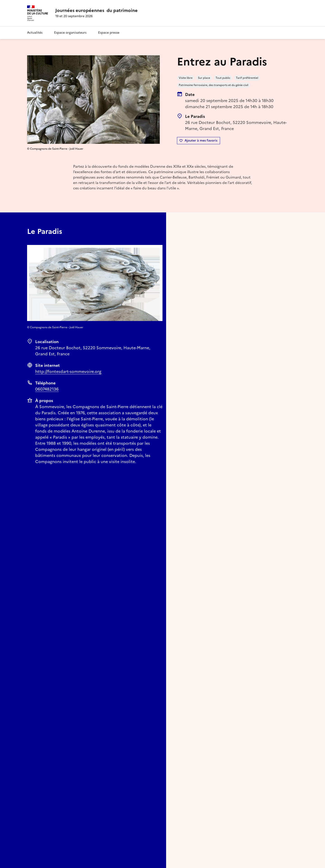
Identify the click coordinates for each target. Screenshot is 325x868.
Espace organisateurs (70, 33)
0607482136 (47, 389)
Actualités (35, 33)
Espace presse (109, 33)
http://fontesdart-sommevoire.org (68, 371)
